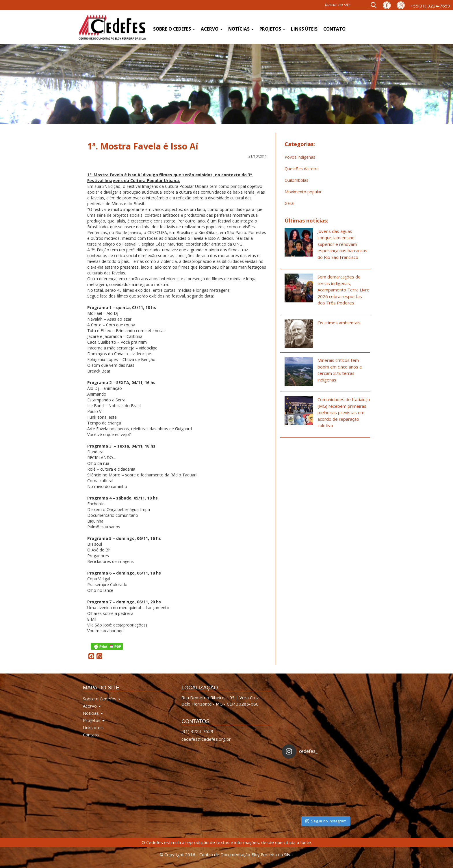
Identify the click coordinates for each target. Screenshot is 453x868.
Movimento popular (303, 192)
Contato (334, 29)
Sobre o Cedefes (174, 29)
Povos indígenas (300, 157)
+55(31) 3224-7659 (430, 6)
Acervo (212, 29)
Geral (289, 203)
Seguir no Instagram (326, 821)
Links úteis (304, 29)
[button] (375, 5)
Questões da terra (302, 169)
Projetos (272, 29)
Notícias (241, 29)
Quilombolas (296, 180)
